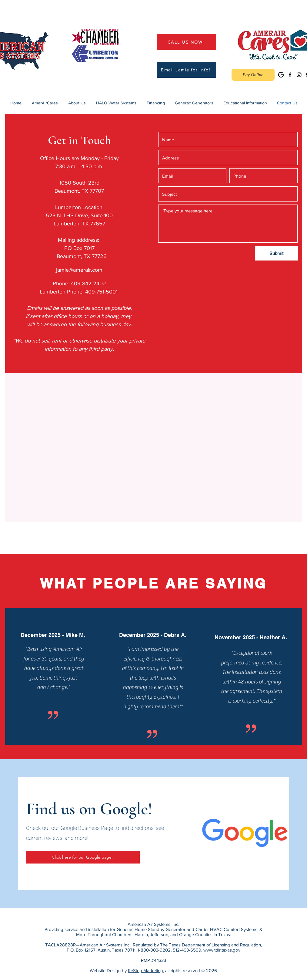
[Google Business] (281, 75)
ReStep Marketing (145, 970)
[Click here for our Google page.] (83, 857)
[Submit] (276, 253)
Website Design (105, 970)
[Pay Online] (253, 75)
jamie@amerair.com (79, 270)
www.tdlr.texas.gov (222, 950)
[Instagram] (299, 75)
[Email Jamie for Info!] (186, 70)
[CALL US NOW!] (186, 42)
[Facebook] (290, 75)
